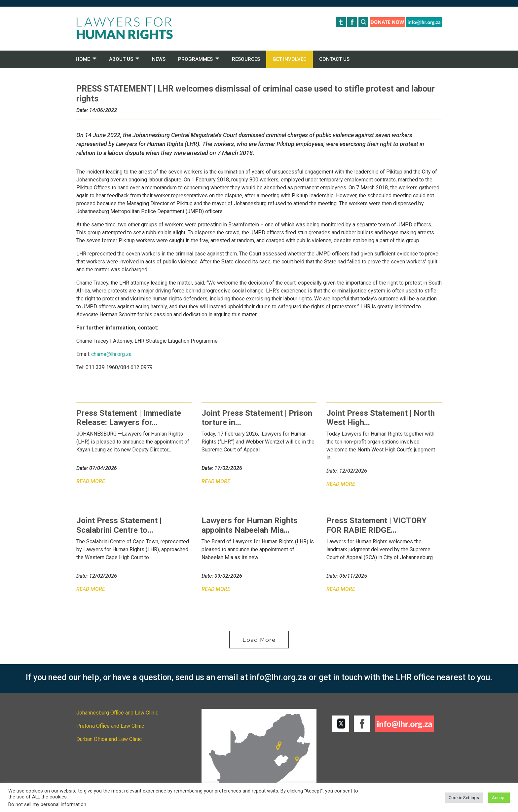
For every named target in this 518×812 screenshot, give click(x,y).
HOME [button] (83, 59)
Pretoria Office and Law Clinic (110, 726)
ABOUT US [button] (121, 59)
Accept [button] (499, 798)
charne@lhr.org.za (111, 354)
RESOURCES (246, 59)
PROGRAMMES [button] (195, 59)
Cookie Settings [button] (464, 798)
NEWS (159, 59)
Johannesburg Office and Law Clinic (117, 713)
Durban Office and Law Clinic (109, 739)
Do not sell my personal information (47, 804)
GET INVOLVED (290, 59)
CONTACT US (334, 59)
